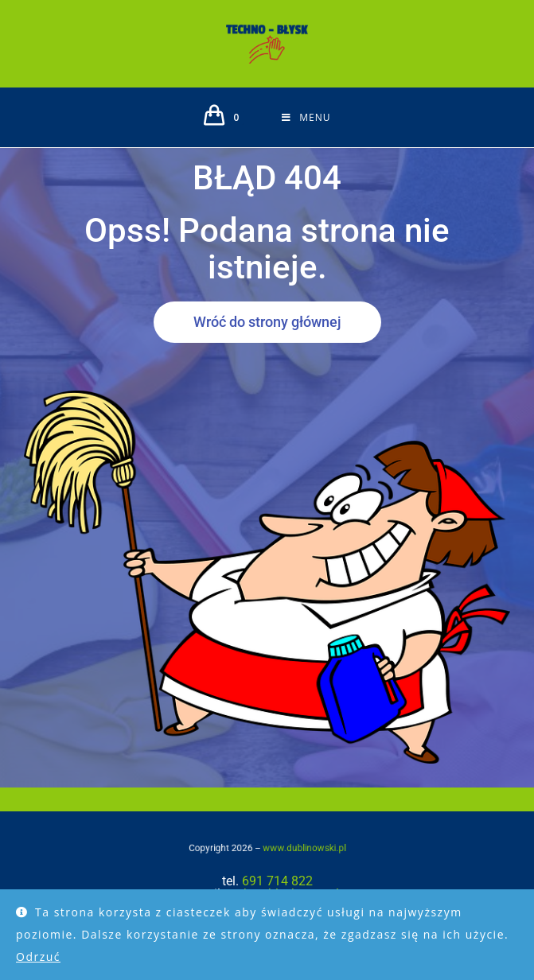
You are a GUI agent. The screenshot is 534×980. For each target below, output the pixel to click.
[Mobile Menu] (306, 117)
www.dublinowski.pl (292, 847)
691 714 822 (277, 881)
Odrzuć (38, 957)
